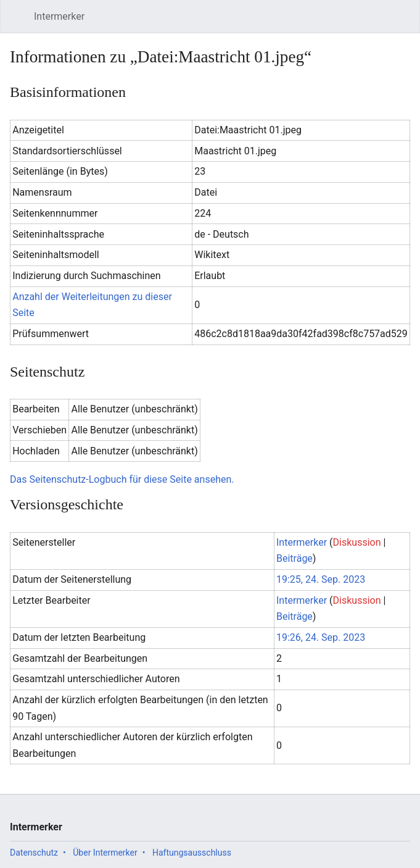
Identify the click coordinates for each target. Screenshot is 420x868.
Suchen (379, 23)
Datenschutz (34, 853)
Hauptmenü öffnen (21, 23)
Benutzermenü (407, 23)
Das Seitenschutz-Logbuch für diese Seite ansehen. (122, 479)
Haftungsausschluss (192, 853)
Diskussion (357, 542)
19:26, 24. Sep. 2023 (321, 637)
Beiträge (294, 558)
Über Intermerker (105, 853)
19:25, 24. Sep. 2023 (321, 579)
